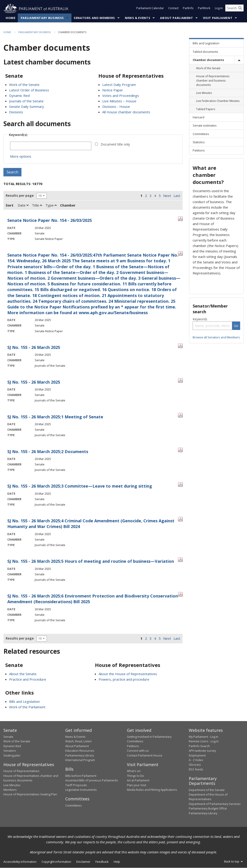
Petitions (133, 746)
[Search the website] (234, 9)
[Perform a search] (240, 9)
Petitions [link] (199, 151)
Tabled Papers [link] (206, 109)
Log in (219, 9)
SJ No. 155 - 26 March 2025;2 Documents (48, 451)
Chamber (68, 205)
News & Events (138, 18)
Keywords (200, 319)
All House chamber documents (126, 112)
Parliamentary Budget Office (208, 809)
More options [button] (21, 157)
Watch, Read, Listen (79, 741)
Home (11, 18)
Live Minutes (12, 785)
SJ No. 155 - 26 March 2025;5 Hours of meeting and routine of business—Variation (91, 561)
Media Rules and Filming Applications (152, 790)
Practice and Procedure (28, 679)
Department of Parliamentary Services (215, 804)
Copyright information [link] (56, 862)
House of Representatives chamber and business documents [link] (213, 81)
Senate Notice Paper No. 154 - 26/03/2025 (50, 220)
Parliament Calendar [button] (150, 9)
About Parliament (176, 18)
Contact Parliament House (145, 755)
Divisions (16, 112)
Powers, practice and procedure (124, 679)
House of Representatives (21, 771)
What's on (134, 771)
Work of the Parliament (27, 707)
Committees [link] (201, 134)
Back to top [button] (234, 862)
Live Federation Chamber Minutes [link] (218, 101)
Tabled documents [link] (205, 52)
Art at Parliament (138, 780)
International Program (80, 760)
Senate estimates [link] (205, 126)
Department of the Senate (207, 790)
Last (177, 196)
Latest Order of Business (29, 90)
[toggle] (239, 60)
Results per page (20, 196)
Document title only (115, 145)
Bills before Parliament (81, 776)
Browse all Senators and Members (216, 337)
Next (167, 196)
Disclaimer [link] (83, 862)
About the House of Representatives (128, 674)
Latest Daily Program (119, 85)
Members (10, 790)
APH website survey (202, 751)
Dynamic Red (19, 96)
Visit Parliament (218, 18)
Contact (173, 9)
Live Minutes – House (119, 101)
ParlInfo (188, 9)
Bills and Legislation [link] (206, 43)
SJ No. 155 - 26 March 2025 (34, 348)
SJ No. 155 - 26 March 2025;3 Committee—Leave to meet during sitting (80, 486)
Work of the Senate (24, 85)
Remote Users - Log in (204, 741)
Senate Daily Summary (27, 107)
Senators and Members (94, 18)
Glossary (195, 765)
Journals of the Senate (26, 101)
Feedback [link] (102, 862)
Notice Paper (113, 90)
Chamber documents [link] (208, 60)
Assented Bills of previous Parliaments (92, 780)
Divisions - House (116, 107)
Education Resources (80, 751)
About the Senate (23, 674)
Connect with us (138, 751)
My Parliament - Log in (204, 737)
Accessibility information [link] (20, 862)
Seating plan (12, 755)
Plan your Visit (137, 785)
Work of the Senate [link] (208, 68)
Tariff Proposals (76, 785)
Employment (197, 755)
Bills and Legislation (24, 701)
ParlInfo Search (199, 746)
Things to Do (135, 776)
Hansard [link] (198, 117)
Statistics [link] (199, 142)
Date (23, 205)
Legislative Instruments (81, 790)
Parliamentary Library (80, 755)
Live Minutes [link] (204, 93)
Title (37, 205)
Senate (8, 737)
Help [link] (117, 862)
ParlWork (204, 9)
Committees (74, 806)
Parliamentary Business (42, 18)
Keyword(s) (18, 135)
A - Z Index (196, 760)
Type (51, 205)
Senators (10, 751)
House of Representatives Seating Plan (30, 794)
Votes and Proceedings (121, 96)
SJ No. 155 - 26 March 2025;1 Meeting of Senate (55, 417)
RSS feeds (196, 769)
